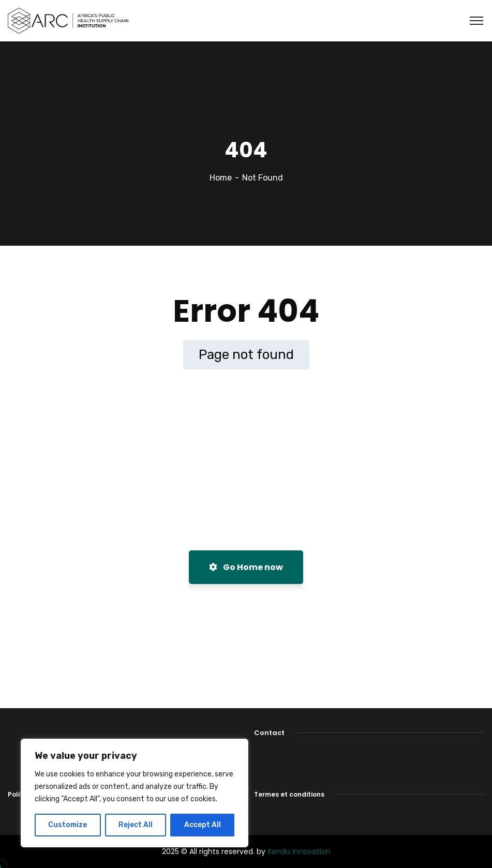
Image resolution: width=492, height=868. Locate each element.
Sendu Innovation (299, 851)
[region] (135, 793)
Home (221, 178)
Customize (68, 825)
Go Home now (246, 567)
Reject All (136, 825)
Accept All (203, 825)
